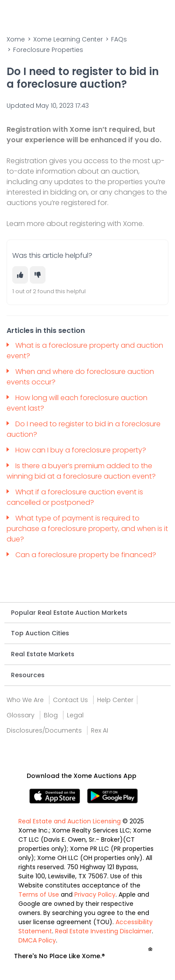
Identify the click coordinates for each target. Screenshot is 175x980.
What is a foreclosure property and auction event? (85, 351)
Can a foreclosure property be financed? (87, 555)
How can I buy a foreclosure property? (82, 450)
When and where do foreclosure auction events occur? (80, 377)
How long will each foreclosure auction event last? (77, 403)
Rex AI (100, 730)
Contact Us (70, 700)
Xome (16, 39)
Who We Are (25, 700)
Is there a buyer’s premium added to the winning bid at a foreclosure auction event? (81, 471)
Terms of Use (39, 894)
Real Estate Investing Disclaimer (103, 931)
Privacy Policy (95, 894)
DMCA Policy (37, 940)
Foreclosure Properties (48, 50)
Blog (51, 715)
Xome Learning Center (68, 39)
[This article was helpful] (20, 275)
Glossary (21, 715)
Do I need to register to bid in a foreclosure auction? (84, 429)
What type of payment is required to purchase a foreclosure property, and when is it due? (87, 529)
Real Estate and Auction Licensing (70, 821)
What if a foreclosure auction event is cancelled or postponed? (75, 497)
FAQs (119, 39)
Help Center (115, 700)
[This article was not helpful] (38, 275)
